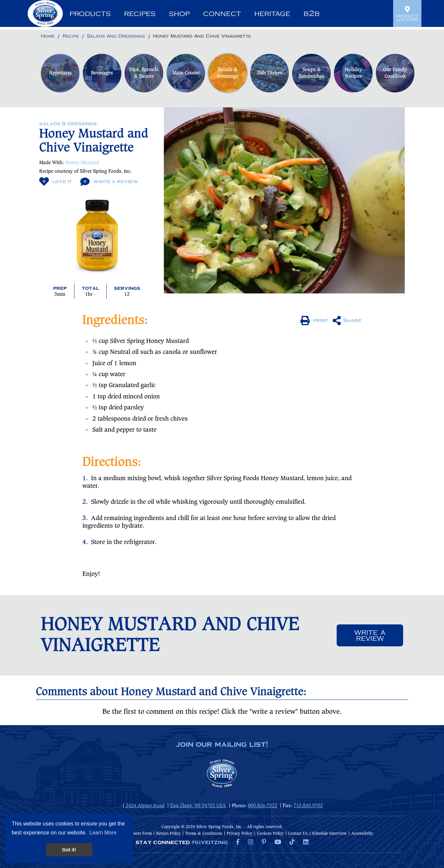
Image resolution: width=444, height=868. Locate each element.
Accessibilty (362, 834)
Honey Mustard (82, 163)
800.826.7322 (263, 806)
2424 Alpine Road (145, 806)
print (314, 321)
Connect (222, 14)
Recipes (140, 14)
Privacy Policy (240, 834)
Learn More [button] (103, 833)
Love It (56, 182)
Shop (179, 14)
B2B (312, 14)
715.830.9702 (308, 806)
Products (90, 14)
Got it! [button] (69, 850)
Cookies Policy (270, 834)
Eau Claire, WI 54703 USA (198, 806)
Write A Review (109, 182)
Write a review (370, 635)
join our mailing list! (222, 745)
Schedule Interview (330, 834)
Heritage (272, 14)
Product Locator (407, 14)
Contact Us (298, 834)
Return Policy (168, 834)
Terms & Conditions (204, 834)
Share (347, 321)
